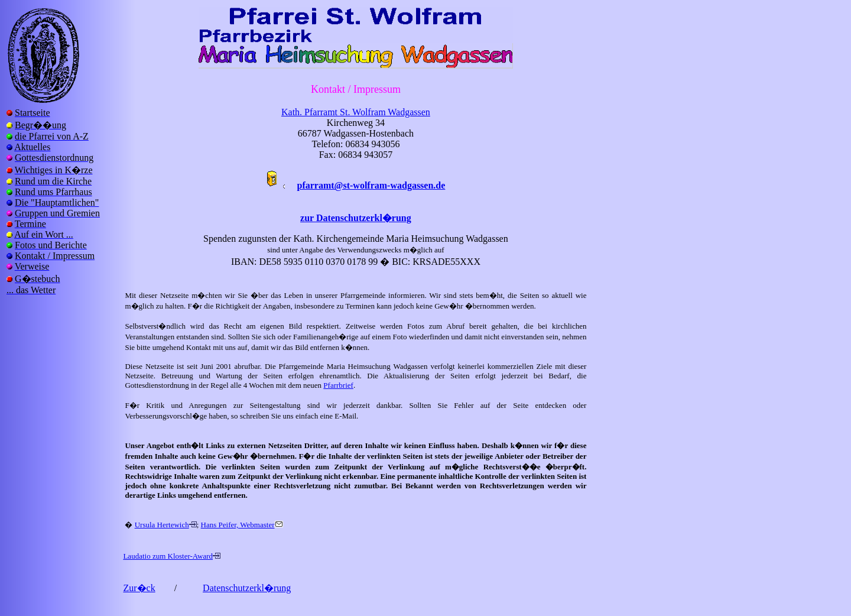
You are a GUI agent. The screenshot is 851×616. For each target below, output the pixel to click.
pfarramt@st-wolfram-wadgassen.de (371, 185)
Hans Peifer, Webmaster (238, 525)
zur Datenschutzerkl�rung (356, 218)
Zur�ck (139, 588)
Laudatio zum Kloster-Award (168, 556)
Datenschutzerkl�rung (247, 588)
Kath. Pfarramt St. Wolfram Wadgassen (356, 112)
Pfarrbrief (338, 385)
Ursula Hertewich (162, 525)
